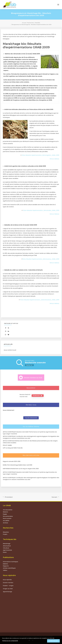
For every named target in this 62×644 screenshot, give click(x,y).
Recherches (31, 23)
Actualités (6, 521)
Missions (5, 512)
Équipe (5, 514)
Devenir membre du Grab (33, 378)
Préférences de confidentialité (10, 641)
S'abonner (38, 396)
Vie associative (8, 510)
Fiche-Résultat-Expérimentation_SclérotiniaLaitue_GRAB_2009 (40, 300)
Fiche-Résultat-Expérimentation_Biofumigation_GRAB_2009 (41, 155)
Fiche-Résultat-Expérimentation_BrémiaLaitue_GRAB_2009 (41, 259)
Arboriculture (7, 546)
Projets (5, 534)
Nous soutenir (7, 518)
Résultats (38, 23)
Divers (5, 552)
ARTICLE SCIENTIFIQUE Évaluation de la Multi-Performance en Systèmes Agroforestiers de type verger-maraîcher (30, 473)
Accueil (24, 23)
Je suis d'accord (53, 641)
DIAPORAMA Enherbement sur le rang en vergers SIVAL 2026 (21, 469)
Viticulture (6, 548)
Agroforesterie (7, 550)
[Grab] (10, 5)
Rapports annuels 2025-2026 (12, 461)
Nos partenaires (8, 516)
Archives (6, 523)
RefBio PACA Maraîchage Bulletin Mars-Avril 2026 (18, 465)
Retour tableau (54, 159)
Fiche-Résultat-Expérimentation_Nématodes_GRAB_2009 (41, 210)
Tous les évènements (31, 418)
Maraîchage (7, 544)
